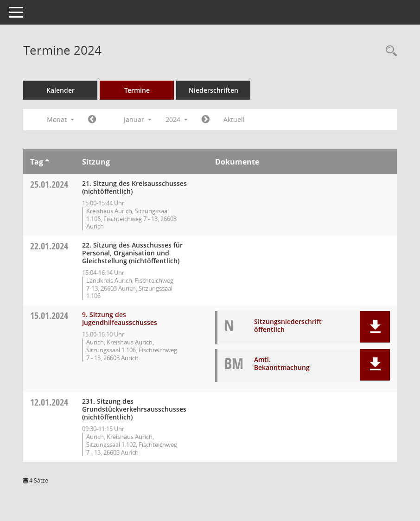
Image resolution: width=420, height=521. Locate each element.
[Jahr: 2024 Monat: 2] (206, 120)
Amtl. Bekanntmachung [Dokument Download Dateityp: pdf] (282, 363)
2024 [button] (177, 119)
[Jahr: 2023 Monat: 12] (92, 120)
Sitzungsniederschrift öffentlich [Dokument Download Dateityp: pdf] (288, 325)
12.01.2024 (49, 402)
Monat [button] (60, 119)
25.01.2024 (49, 184)
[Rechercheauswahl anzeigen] (389, 51)
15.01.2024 (49, 315)
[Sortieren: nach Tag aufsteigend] (47, 162)
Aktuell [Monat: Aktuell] (234, 119)
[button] (375, 327)
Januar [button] (138, 119)
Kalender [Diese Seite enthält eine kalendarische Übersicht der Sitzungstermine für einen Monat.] (60, 90)
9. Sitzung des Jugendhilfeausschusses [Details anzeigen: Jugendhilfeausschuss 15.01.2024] (120, 318)
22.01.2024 (49, 246)
